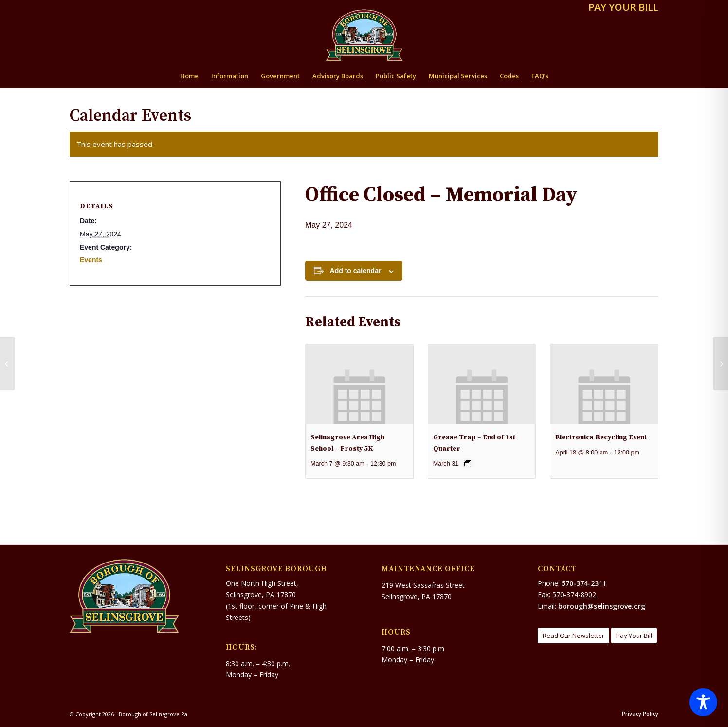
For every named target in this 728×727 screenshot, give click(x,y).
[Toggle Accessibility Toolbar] (703, 702)
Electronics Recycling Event (601, 437)
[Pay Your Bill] (634, 636)
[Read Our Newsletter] (573, 636)
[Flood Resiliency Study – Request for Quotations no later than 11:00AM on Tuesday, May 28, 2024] (720, 363)
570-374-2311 (584, 583)
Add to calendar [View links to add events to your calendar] (356, 271)
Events (91, 260)
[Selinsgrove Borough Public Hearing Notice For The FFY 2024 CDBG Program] (8, 363)
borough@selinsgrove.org (602, 606)
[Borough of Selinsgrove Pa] (364, 35)
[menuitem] (621, 8)
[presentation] (359, 384)
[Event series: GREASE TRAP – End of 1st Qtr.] (468, 463)
